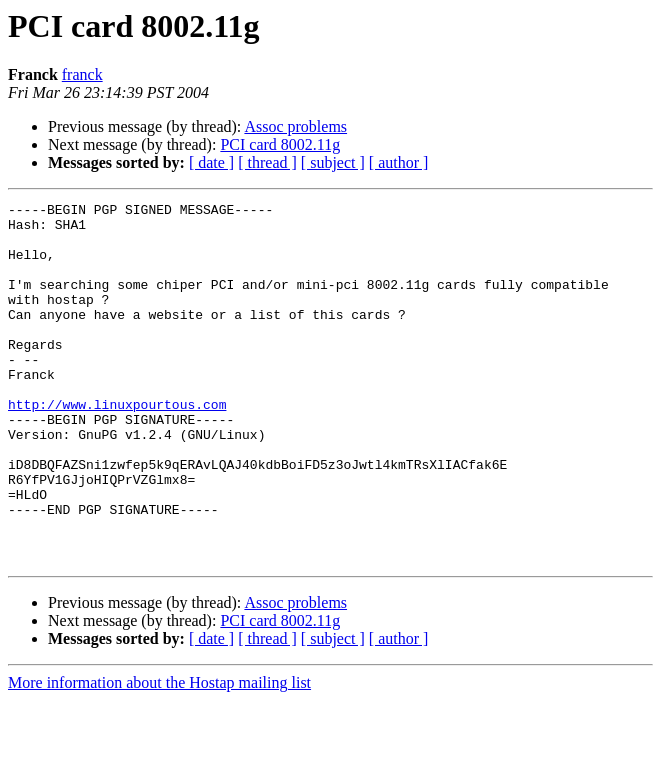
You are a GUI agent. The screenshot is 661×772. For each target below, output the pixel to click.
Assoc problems (295, 126)
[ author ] (399, 162)
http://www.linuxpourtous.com (117, 446)
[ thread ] (267, 162)
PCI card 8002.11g (280, 144)
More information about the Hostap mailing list (159, 754)
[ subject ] (333, 162)
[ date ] (211, 162)
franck (82, 74)
